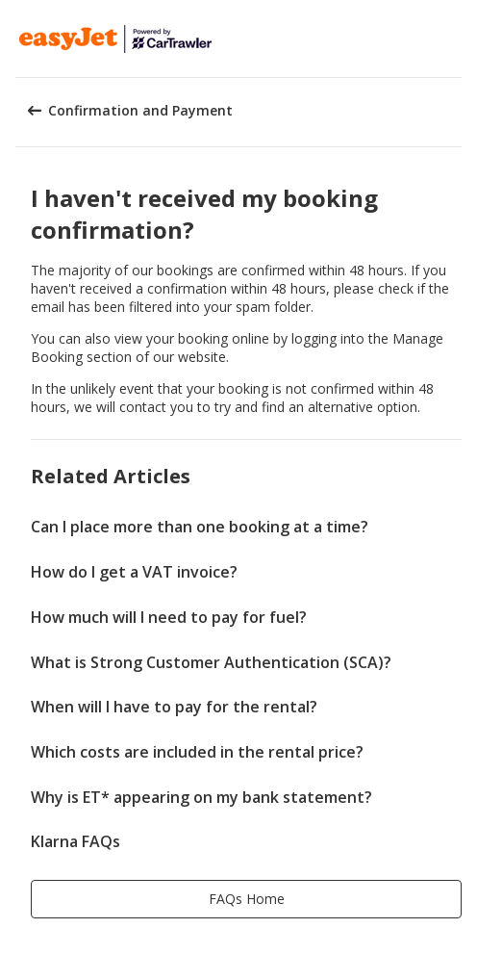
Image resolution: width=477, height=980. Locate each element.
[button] (456, 39)
